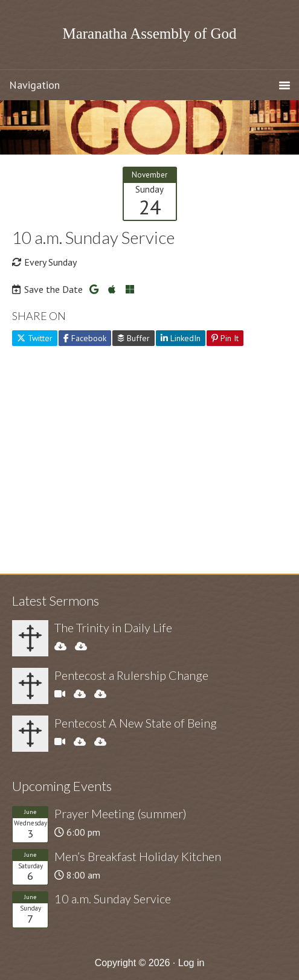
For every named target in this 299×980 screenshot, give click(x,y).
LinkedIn (181, 338)
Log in (191, 963)
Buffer (133, 338)
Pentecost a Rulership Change (131, 675)
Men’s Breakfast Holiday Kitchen (138, 856)
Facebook (85, 338)
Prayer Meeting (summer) (121, 813)
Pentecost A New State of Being (136, 723)
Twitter (35, 338)
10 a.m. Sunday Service (113, 898)
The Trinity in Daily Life (113, 627)
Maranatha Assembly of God (149, 34)
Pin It (225, 338)
